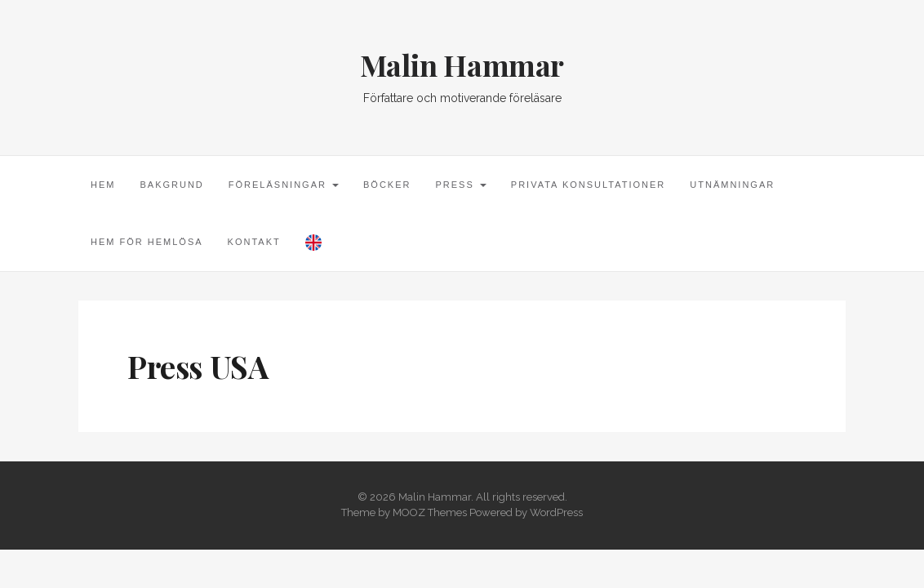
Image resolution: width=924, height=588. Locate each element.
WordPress (556, 512)
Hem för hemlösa (147, 242)
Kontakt (254, 242)
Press (460, 185)
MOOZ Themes (430, 512)
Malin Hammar (462, 65)
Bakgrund (171, 185)
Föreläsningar (284, 185)
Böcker (387, 185)
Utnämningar (732, 185)
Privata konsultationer (588, 185)
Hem (103, 185)
